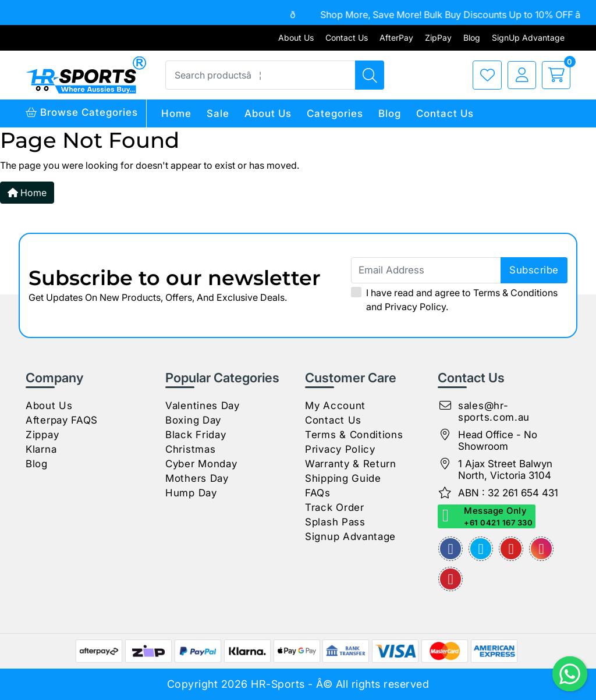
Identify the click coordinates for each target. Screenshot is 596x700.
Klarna (41, 449)
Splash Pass (335, 522)
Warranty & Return (351, 464)
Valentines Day (203, 406)
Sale (218, 113)
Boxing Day (193, 420)
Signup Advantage (350, 536)
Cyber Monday (201, 464)
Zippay (42, 435)
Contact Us (347, 38)
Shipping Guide (343, 478)
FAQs (318, 493)
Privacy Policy (415, 307)
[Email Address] (459, 270)
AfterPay (396, 38)
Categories (335, 113)
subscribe (534, 270)
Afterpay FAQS (62, 420)
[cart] (553, 75)
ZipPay (438, 38)
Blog (472, 38)
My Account (335, 406)
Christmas (190, 449)
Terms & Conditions (515, 293)
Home (176, 113)
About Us (296, 38)
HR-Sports (278, 684)
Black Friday (196, 435)
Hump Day (191, 493)
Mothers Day (197, 478)
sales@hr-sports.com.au (494, 411)
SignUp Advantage (528, 38)
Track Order (335, 507)
